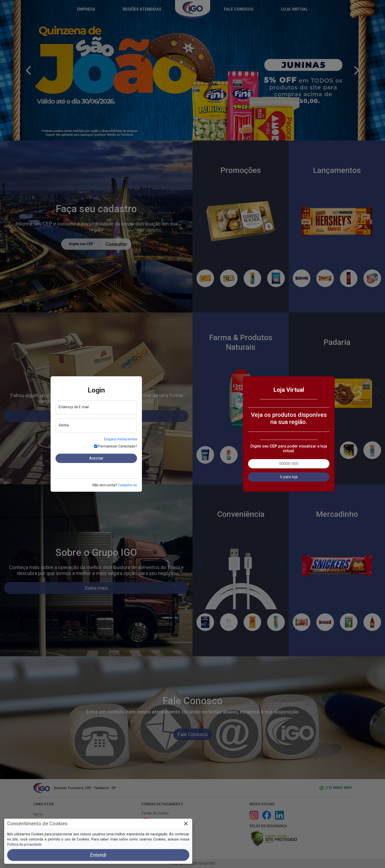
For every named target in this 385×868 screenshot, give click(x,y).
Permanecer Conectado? (118, 446)
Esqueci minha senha (121, 439)
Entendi (98, 855)
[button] (289, 477)
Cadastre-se (127, 485)
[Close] (186, 824)
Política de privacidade (24, 844)
